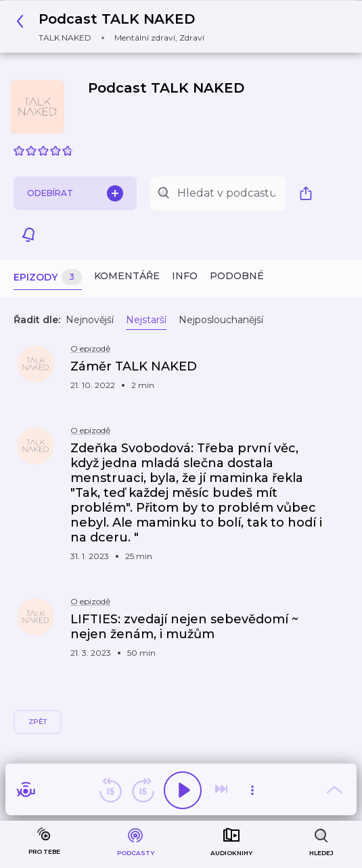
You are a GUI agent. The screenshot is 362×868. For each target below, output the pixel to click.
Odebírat (75, 193)
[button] (114, 27)
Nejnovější (90, 320)
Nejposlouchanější (221, 320)
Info (185, 276)
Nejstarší (146, 320)
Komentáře (127, 276)
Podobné (237, 276)
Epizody (48, 278)
